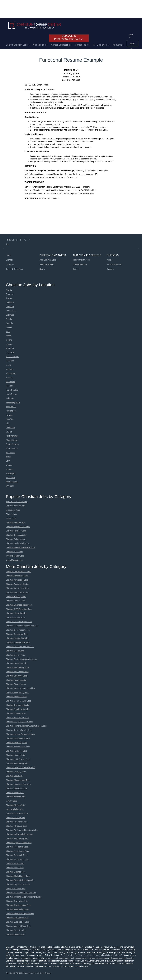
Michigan (10, 369)
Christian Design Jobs (15, 655)
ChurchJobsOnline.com (88, 955)
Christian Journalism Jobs (17, 813)
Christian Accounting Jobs (17, 576)
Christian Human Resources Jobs (20, 734)
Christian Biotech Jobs (15, 601)
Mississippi (11, 382)
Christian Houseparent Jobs (18, 738)
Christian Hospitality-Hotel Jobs (19, 722)
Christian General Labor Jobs (18, 701)
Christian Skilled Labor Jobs (18, 876)
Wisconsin (10, 478)
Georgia (9, 323)
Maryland (10, 361)
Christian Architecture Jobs (17, 588)
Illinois (9, 336)
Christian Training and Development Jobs (24, 897)
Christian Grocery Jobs (16, 713)
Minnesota (10, 373)
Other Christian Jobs (15, 809)
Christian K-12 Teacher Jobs (18, 759)
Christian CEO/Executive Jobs (19, 609)
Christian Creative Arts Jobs (18, 642)
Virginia (9, 465)
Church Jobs (11, 514)
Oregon (9, 432)
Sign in (131, 36)
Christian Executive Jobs (16, 676)
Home (8, 255)
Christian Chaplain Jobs (16, 613)
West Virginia (12, 482)
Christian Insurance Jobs (17, 751)
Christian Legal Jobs (15, 776)
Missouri (9, 377)
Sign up (132, 44)
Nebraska (10, 398)
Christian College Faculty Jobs (19, 730)
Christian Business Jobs (16, 697)
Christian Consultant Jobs (17, 634)
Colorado (10, 307)
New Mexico (11, 411)
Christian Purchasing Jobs (17, 763)
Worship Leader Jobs (15, 556)
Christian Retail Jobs (15, 863)
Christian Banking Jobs (16, 597)
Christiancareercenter (28, 973)
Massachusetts (12, 357)
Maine (8, 365)
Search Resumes (47, 264)
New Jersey (11, 407)
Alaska (9, 290)
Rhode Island (12, 440)
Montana (10, 386)
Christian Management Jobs (18, 780)
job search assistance (98, 958)
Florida (9, 319)
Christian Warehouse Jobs (17, 918)
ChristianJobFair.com (112, 955)
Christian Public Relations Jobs (19, 834)
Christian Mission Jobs (16, 805)
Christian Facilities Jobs (16, 531)
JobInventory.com (114, 264)
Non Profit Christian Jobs (17, 502)
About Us (10, 264)
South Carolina (12, 444)
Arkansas (10, 294)
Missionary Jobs (13, 510)
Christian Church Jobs (15, 617)
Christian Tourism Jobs (16, 889)
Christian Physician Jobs (16, 826)
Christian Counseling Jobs (17, 638)
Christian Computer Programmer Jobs (22, 626)
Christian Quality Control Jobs (19, 843)
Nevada (9, 415)
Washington (11, 473)
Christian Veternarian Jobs (17, 909)
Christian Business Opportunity (19, 605)
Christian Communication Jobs (19, 622)
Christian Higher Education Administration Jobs (26, 726)
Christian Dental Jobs (15, 651)
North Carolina (12, 390)
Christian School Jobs (15, 539)
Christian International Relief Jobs (20, 768)
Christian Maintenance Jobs (18, 527)
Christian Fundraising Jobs (17, 692)
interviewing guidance (122, 958)
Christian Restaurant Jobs (17, 859)
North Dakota (12, 394)
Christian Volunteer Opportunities (20, 914)
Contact (9, 260)
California (10, 302)
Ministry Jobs (12, 801)
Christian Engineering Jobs (17, 667)
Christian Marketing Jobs (17, 788)
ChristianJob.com (69, 955)
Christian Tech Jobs (14, 552)
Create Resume (80, 264)
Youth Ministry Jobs (14, 560)
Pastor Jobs (11, 518)
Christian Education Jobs (17, 663)
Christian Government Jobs (18, 705)
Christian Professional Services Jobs (22, 830)
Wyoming (10, 486)
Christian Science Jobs (16, 872)
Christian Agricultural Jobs (17, 584)
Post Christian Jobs (48, 260)
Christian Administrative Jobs (18, 572)
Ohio (8, 423)
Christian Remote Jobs (16, 930)
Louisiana (10, 352)
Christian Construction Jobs (18, 630)
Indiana (9, 340)
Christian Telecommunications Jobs (21, 893)
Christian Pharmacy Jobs (17, 822)
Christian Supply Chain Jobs (18, 884)
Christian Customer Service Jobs (20, 647)
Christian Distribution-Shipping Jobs (21, 659)
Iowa (8, 332)
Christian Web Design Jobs (18, 922)
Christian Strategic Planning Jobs (20, 880)
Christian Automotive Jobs (17, 592)
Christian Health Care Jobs (17, 718)
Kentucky (10, 348)
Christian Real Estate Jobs (17, 851)
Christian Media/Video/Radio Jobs (20, 547)
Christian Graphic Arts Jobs (18, 709)
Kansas (9, 344)
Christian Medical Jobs (16, 797)
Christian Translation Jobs (17, 901)
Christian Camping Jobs (16, 535)
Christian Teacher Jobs (16, 522)
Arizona (9, 298)
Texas (8, 457)
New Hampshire (13, 402)
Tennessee (11, 453)
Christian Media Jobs (15, 793)
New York (10, 419)
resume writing (81, 958)
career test (69, 958)
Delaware (10, 315)
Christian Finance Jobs (16, 684)
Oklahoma (10, 428)
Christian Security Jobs (16, 772)
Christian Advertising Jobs (17, 580)
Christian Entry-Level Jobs (17, 672)
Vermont (9, 469)
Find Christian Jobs (81, 260)
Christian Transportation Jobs (18, 905)
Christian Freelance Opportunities (20, 688)
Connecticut (11, 311)
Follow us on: (12, 240)
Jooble (110, 260)
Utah (8, 461)
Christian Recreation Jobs (17, 847)
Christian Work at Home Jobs (18, 926)
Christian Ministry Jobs (16, 506)
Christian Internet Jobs (16, 755)
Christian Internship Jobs (17, 743)
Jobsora (110, 269)
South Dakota (12, 448)
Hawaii (9, 327)
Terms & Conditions (14, 269)
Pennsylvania (12, 436)
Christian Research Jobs (16, 855)
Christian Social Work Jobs (17, 543)
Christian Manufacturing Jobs (18, 784)
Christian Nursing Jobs (16, 818)
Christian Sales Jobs (15, 868)
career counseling (53, 958)
